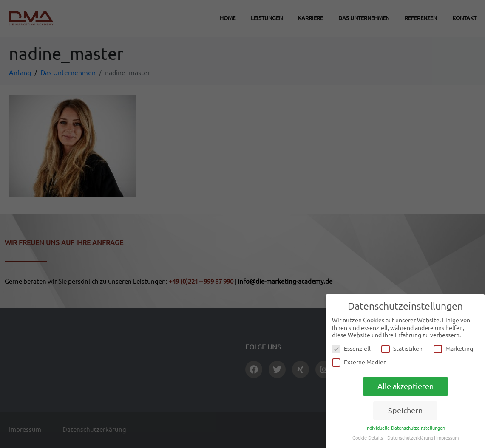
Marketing (453, 349)
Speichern (405, 410)
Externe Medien (359, 362)
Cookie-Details (368, 438)
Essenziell (351, 349)
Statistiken (402, 349)
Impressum (447, 438)
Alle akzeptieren (406, 386)
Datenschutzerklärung (410, 438)
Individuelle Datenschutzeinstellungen (405, 428)
